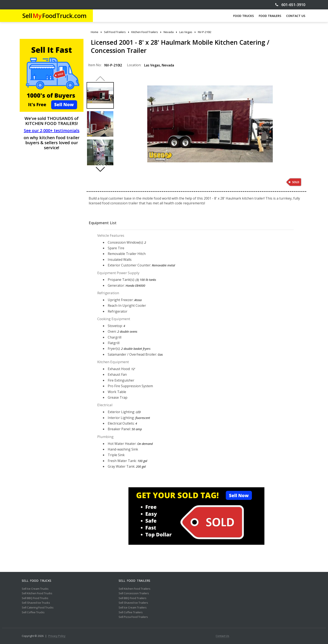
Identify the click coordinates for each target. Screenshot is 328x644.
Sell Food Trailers (134, 581)
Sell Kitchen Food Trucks (37, 593)
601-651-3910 (290, 5)
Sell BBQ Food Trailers (133, 598)
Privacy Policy (57, 636)
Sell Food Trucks (37, 581)
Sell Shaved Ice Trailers (133, 603)
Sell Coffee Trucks (33, 612)
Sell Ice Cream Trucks (35, 589)
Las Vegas (152, 65)
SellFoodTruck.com (54, 16)
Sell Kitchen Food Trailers (135, 589)
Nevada (168, 65)
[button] (100, 169)
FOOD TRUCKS (243, 16)
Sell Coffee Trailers (131, 612)
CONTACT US (296, 16)
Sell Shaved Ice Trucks (36, 603)
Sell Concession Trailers (134, 593)
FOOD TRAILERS (270, 16)
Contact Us (222, 636)
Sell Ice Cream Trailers (133, 608)
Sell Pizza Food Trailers (133, 617)
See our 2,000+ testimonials (52, 130)
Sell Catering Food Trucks (38, 608)
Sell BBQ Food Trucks (35, 598)
